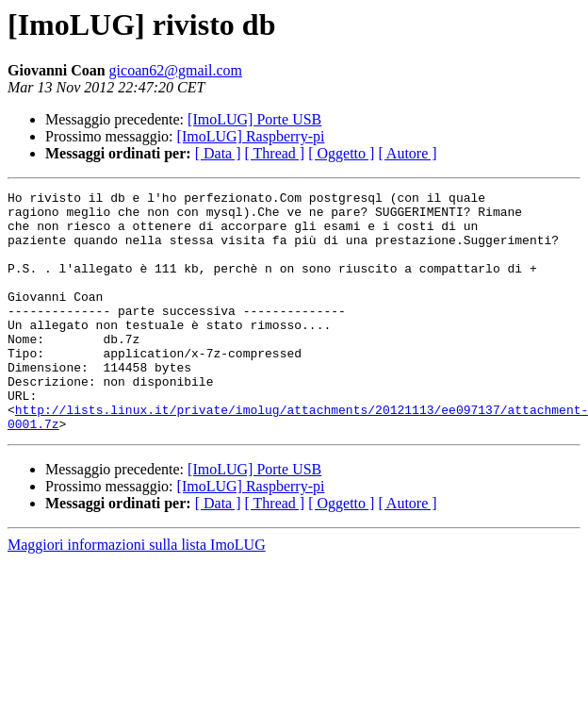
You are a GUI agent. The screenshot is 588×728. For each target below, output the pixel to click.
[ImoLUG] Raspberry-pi (251, 136)
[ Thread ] (275, 153)
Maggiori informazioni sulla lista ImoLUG (137, 593)
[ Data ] (218, 153)
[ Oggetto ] (341, 153)
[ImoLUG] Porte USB (254, 119)
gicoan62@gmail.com (176, 70)
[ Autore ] (407, 153)
